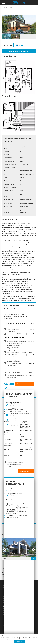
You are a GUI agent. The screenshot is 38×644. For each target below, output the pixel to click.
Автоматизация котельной (16, 352)
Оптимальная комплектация (17, 412)
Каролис (5, 13)
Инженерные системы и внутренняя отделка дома (15, 462)
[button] (34, 16)
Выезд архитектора (14, 373)
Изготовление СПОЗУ (14, 334)
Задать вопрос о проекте (19, 51)
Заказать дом (26, 471)
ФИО (13, 404)
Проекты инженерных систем (14, 338)
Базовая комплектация (15, 409)
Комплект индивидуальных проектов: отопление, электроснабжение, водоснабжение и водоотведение (16, 341)
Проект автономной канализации (14, 363)
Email (13, 500)
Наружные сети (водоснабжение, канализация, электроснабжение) (14, 355)
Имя (13, 488)
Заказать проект (25, 384)
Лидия (33, 13)
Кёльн (5, 559)
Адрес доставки (16, 418)
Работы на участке (11, 369)
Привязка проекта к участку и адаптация (17, 375)
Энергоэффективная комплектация (19, 414)
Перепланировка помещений (13, 329)
